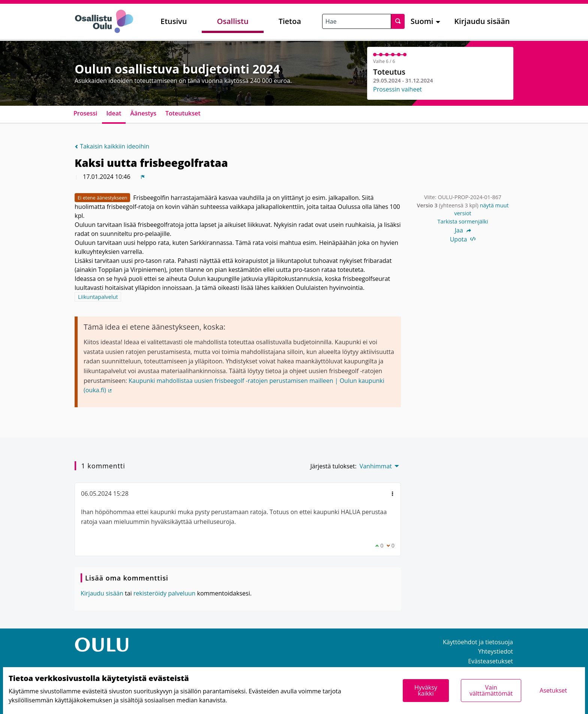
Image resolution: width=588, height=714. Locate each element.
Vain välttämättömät (491, 690)
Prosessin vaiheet (397, 89)
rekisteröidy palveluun (165, 593)
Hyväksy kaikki (426, 690)
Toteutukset (183, 113)
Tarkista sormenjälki (463, 221)
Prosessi (85, 113)
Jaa (463, 230)
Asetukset (553, 690)
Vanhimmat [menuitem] (376, 466)
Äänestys (143, 113)
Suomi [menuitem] (422, 21)
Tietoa (290, 21)
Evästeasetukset (490, 661)
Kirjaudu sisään (482, 21)
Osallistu (232, 21)
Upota (463, 239)
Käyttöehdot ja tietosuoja (478, 642)
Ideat (114, 113)
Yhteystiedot (496, 651)
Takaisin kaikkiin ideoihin (112, 146)
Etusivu (174, 21)
